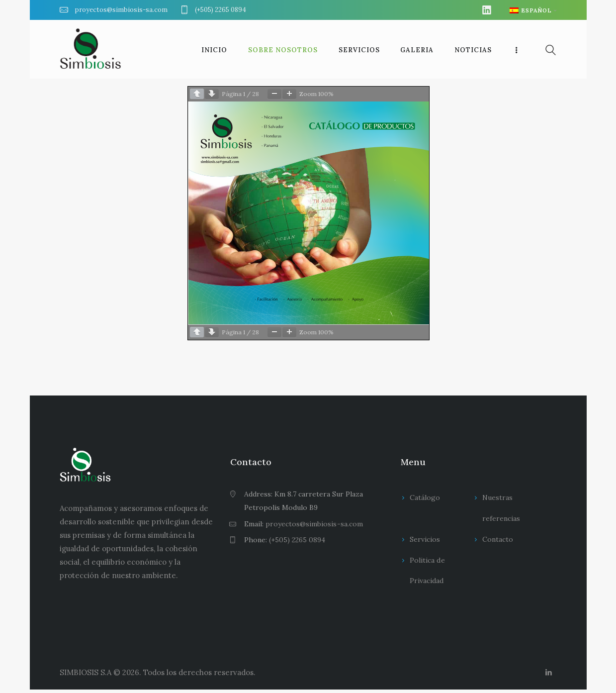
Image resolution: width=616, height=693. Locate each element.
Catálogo (425, 497)
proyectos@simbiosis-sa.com (314, 524)
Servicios (425, 539)
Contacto (498, 539)
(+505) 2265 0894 (297, 540)
